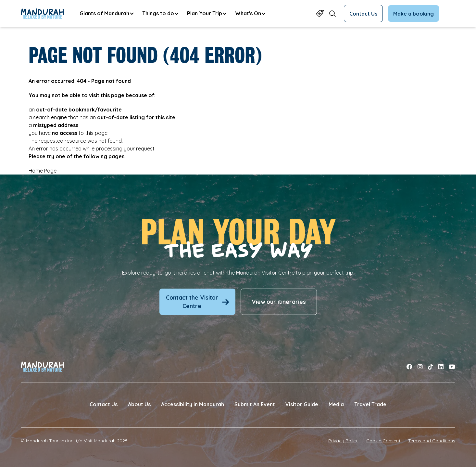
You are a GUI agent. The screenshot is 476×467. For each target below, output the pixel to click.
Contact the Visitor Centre (197, 302)
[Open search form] (332, 13)
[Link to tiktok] (431, 367)
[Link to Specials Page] (320, 13)
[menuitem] (106, 13)
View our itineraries (279, 302)
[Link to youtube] (452, 367)
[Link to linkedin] (441, 367)
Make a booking (413, 14)
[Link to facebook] (409, 367)
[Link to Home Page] (42, 14)
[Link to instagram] (420, 367)
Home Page (43, 171)
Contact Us (363, 14)
